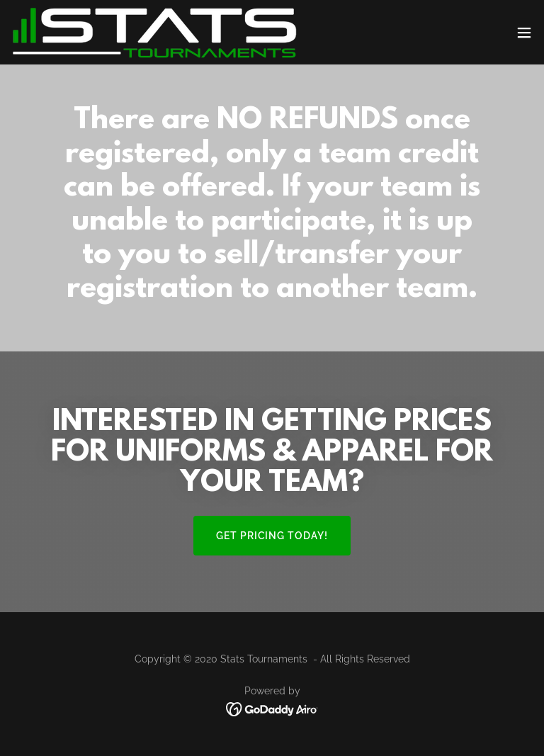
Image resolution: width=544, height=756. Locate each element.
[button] (524, 33)
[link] (154, 32)
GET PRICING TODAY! (272, 536)
